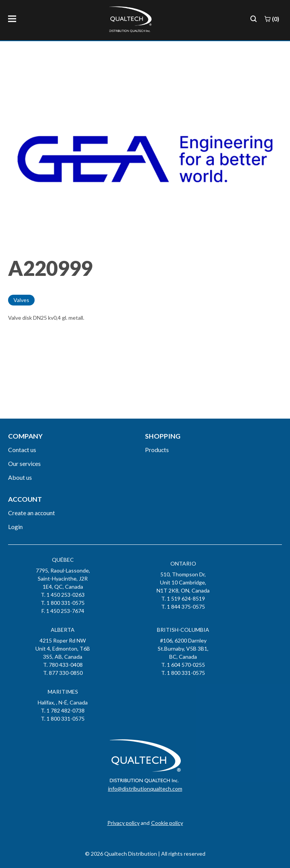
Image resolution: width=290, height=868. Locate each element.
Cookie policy (167, 823)
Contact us (22, 450)
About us (20, 477)
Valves (21, 300)
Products (157, 450)
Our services (24, 463)
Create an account (32, 513)
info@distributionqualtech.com (145, 789)
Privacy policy (123, 823)
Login (15, 527)
